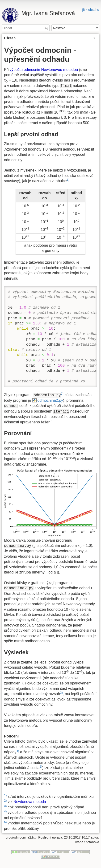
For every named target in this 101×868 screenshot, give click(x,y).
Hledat (47, 28)
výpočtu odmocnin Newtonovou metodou (44, 70)
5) (41, 767)
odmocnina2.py (50, 400)
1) (68, 180)
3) (61, 693)
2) (62, 394)
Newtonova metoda (30, 802)
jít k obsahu (91, 10)
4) (18, 751)
